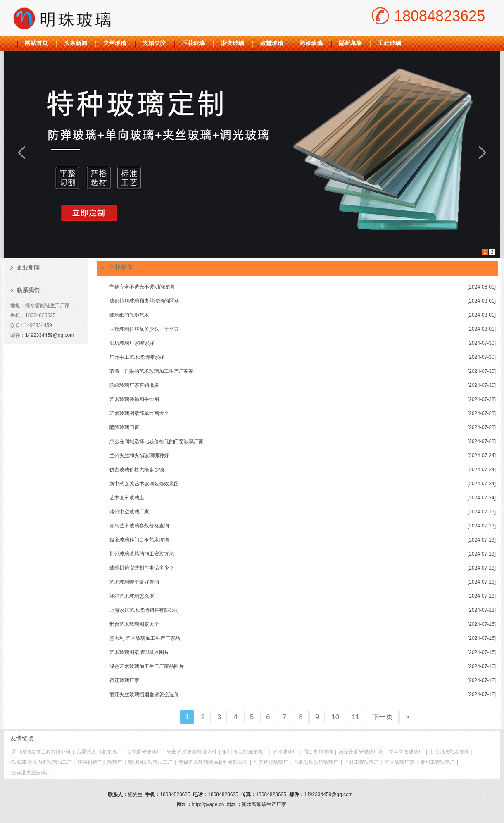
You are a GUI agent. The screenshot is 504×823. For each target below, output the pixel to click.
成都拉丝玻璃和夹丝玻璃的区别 (144, 301)
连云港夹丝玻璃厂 (31, 773)
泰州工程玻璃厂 (437, 762)
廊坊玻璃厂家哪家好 (132, 343)
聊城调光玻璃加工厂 (150, 762)
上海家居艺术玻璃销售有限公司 (144, 610)
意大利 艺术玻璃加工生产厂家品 (145, 638)
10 (335, 717)
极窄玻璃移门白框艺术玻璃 (139, 540)
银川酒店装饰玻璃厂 (245, 752)
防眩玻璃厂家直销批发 (134, 385)
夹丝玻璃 (115, 43)
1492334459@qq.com (50, 335)
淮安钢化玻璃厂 (271, 762)
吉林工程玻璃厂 (361, 762)
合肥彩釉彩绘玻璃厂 (316, 762)
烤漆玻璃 (311, 43)
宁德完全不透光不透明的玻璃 (142, 287)
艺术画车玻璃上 (127, 498)
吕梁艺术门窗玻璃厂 (99, 752)
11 (355, 717)
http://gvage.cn (208, 804)
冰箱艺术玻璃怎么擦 (132, 596)
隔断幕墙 (350, 43)
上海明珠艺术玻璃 (449, 752)
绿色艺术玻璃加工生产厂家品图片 (147, 666)
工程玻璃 (390, 43)
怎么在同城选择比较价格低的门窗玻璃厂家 (157, 441)
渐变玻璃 (233, 43)
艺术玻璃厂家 (399, 762)
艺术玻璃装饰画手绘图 (134, 399)
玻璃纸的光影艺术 (129, 315)
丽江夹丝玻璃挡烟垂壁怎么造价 (144, 694)
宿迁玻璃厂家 (124, 680)
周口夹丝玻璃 (318, 752)
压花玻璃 (193, 43)
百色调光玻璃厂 (144, 752)
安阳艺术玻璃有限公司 (192, 752)
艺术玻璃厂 (285, 752)
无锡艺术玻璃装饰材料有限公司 (213, 762)
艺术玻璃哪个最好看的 (134, 582)
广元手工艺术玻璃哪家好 (137, 357)
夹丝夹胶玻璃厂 (406, 752)
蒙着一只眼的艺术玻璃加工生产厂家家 (152, 371)
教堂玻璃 (272, 43)
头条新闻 (76, 43)
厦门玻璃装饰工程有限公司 (41, 752)
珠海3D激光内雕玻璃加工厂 (42, 762)
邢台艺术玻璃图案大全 (134, 624)
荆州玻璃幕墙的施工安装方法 (142, 554)
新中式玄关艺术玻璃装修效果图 (144, 484)
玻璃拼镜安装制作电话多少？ (142, 568)
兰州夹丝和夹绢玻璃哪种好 (139, 456)
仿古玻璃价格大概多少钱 (137, 470)
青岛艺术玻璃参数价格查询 (139, 526)
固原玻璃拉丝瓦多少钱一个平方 (144, 329)
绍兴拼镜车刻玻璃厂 (100, 762)
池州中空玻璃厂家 (129, 512)
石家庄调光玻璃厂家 (361, 752)
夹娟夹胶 (154, 43)
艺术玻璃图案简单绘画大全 (139, 413)
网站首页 (36, 43)
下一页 (382, 717)
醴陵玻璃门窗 (124, 427)
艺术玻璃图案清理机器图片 (139, 652)
